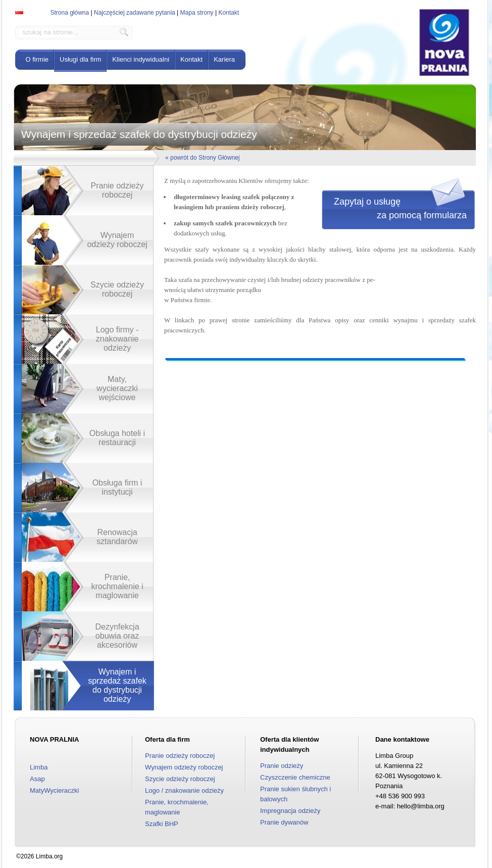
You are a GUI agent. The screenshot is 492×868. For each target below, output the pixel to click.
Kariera (224, 59)
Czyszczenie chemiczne (295, 777)
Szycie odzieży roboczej (180, 779)
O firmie (37, 59)
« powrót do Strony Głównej (202, 158)
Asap (37, 779)
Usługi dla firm (80, 59)
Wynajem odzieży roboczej (184, 767)
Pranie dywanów (284, 822)
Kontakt (229, 13)
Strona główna (70, 13)
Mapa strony (197, 13)
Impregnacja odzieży (290, 811)
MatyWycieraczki (54, 790)
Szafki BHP (162, 824)
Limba (39, 767)
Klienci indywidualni (141, 59)
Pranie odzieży (282, 766)
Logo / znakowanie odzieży (184, 790)
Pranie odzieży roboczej (180, 756)
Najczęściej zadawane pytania (135, 13)
